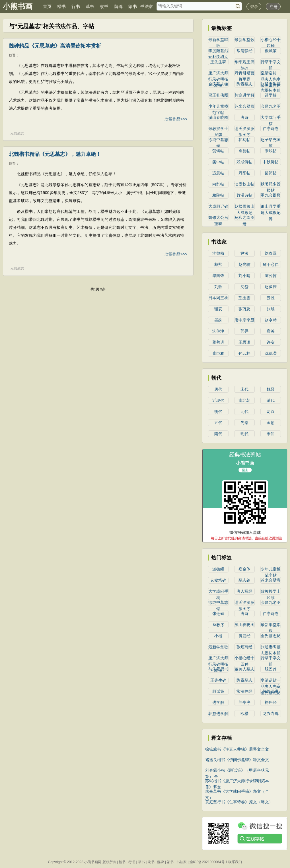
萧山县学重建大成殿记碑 (271, 207)
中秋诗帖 (271, 162)
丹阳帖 (244, 173)
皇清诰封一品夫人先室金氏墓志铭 (271, 74)
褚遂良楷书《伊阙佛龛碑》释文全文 (237, 760)
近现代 (218, 400)
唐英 (271, 331)
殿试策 (271, 51)
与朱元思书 (218, 669)
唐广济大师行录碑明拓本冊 (218, 74)
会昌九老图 (271, 106)
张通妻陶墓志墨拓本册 (271, 85)
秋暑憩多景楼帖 (271, 185)
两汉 (271, 411)
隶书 (104, 6)
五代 (218, 423)
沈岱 (244, 287)
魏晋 (12, 55)
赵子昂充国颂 (271, 140)
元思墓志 (17, 133)
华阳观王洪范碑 (244, 62)
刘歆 (218, 287)
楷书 (61, 6)
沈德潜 (271, 353)
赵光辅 (244, 264)
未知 (271, 434)
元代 (244, 411)
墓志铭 (244, 580)
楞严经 (271, 702)
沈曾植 (218, 253)
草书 (90, 6)
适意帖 (218, 173)
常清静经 (244, 51)
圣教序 (218, 625)
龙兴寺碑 (271, 714)
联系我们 (235, 862)
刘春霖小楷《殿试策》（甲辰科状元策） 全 (237, 771)
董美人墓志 (244, 669)
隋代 (218, 434)
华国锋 (218, 276)
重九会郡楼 (271, 195)
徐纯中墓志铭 (218, 140)
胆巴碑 (271, 669)
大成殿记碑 (218, 206)
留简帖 (271, 173)
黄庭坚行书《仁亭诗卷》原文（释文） (239, 802)
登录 (254, 7)
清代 (271, 400)
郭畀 (244, 331)
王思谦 (244, 342)
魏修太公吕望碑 (218, 218)
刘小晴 (244, 276)
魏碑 (118, 6)
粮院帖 (218, 195)
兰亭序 (244, 702)
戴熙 (218, 264)
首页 (47, 6)
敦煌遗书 (271, 691)
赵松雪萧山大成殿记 (244, 207)
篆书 (133, 6)
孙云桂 (244, 353)
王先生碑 (218, 62)
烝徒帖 (244, 151)
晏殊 (218, 320)
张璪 (271, 309)
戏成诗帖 (244, 162)
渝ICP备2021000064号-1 (208, 862)
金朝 (271, 423)
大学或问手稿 (271, 118)
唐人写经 (244, 591)
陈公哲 (271, 276)
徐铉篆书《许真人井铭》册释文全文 (237, 749)
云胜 (271, 298)
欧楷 (244, 714)
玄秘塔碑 (218, 580)
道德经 (218, 569)
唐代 (218, 389)
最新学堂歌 (244, 40)
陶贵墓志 (244, 84)
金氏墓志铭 (218, 84)
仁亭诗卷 (271, 129)
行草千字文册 (271, 62)
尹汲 (244, 253)
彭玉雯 (244, 298)
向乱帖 (218, 184)
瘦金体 (244, 569)
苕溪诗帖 (244, 195)
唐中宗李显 (244, 320)
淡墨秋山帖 (244, 184)
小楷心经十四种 (271, 40)
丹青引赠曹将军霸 (244, 74)
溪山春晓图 (218, 117)
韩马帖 (244, 140)
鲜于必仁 (271, 264)
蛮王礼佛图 (218, 95)
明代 (218, 411)
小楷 (218, 636)
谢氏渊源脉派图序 (244, 129)
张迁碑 (218, 614)
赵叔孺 (271, 287)
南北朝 (244, 400)
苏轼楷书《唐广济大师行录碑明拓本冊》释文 (237, 781)
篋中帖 (218, 162)
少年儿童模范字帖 (218, 107)
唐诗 (244, 117)
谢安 (218, 309)
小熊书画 (18, 6)
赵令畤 (271, 320)
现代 (244, 434)
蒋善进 (218, 342)
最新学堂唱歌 (218, 40)
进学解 (271, 95)
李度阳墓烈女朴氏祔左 (218, 51)
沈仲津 (218, 331)
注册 (273, 7)
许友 (271, 342)
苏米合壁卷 (244, 106)
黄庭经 (244, 636)
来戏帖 (271, 151)
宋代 (244, 389)
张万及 (244, 309)
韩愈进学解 (244, 95)
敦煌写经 (244, 647)
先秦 (244, 423)
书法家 (147, 6)
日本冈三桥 (218, 298)
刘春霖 (271, 253)
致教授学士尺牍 (218, 129)
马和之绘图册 (244, 218)
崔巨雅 (218, 353)
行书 (76, 6)
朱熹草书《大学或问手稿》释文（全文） (237, 792)
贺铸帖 (218, 151)
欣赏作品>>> (176, 119)
